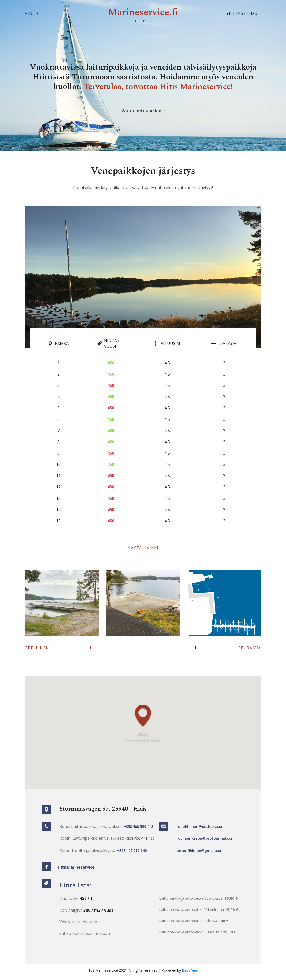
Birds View (190, 973)
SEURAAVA (249, 650)
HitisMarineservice (78, 869)
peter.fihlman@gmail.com (200, 852)
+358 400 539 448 (140, 829)
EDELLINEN (38, 650)
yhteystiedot (244, 13)
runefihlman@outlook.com (201, 829)
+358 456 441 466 (141, 841)
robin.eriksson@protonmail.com (206, 841)
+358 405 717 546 (133, 852)
